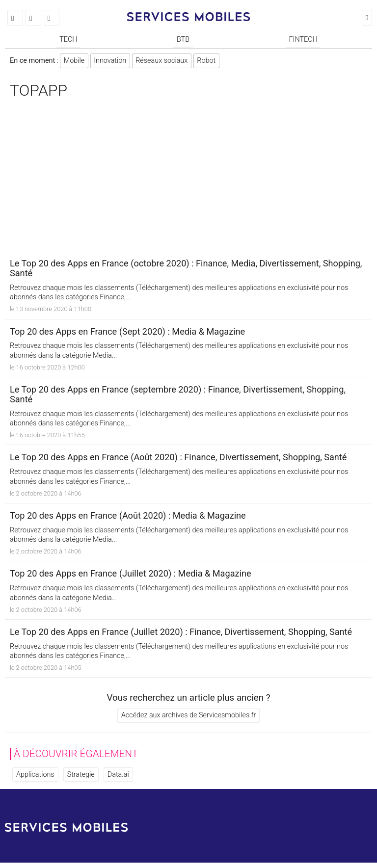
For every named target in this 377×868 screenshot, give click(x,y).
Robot (210, 62)
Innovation (111, 62)
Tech (68, 40)
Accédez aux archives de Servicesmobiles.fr (189, 721)
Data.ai (118, 779)
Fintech (303, 40)
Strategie (81, 779)
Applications (35, 779)
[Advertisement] (188, 183)
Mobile (74, 62)
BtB (183, 40)
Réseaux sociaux (164, 62)
